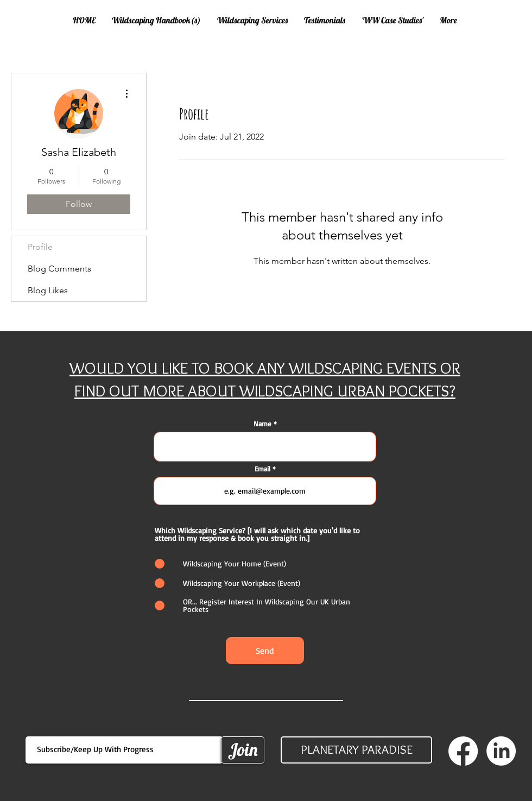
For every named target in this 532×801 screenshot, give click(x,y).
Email (262, 469)
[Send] (265, 651)
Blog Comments (59, 269)
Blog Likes (48, 290)
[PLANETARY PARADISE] (356, 750)
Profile (40, 247)
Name (262, 424)
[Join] (243, 750)
